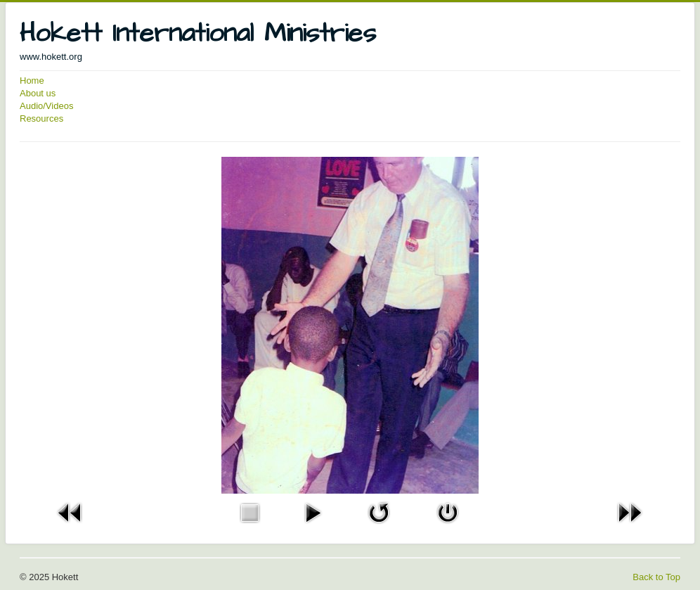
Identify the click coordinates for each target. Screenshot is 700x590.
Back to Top (656, 577)
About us (38, 93)
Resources (41, 118)
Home (32, 81)
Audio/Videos (46, 106)
